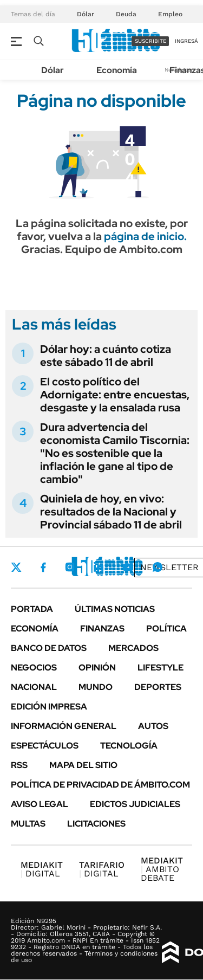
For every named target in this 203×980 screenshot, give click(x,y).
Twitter (16, 567)
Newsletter (169, 567)
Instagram (70, 567)
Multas (28, 824)
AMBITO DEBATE (162, 869)
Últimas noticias (115, 609)
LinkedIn (99, 567)
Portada (32, 609)
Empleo (170, 14)
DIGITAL (42, 869)
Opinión (97, 668)
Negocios (34, 668)
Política (166, 628)
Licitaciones (96, 824)
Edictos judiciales (135, 804)
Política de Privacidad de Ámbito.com (100, 785)
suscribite (150, 41)
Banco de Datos (49, 648)
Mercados (133, 648)
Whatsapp (158, 567)
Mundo (96, 687)
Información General (64, 726)
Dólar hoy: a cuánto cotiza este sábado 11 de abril (106, 356)
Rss (19, 765)
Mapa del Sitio (83, 765)
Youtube (128, 567)
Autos (153, 726)
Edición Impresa (49, 707)
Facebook (43, 567)
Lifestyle (161, 668)
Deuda (126, 14)
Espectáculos (45, 746)
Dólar (86, 14)
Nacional (34, 687)
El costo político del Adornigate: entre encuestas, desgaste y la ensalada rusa (115, 395)
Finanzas (102, 628)
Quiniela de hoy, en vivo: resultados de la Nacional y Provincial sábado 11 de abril (111, 512)
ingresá (186, 41)
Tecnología (129, 746)
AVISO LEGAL (40, 804)
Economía (117, 70)
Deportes (158, 687)
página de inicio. (145, 236)
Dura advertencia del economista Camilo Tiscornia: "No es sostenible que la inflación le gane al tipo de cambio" (115, 453)
